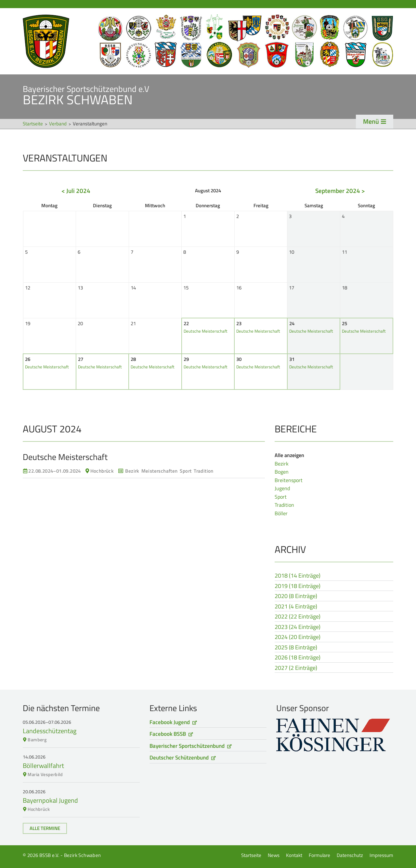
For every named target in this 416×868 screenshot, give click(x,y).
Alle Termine (45, 828)
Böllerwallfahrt (43, 766)
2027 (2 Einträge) (296, 668)
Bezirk (282, 464)
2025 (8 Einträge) (296, 648)
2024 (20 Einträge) (298, 637)
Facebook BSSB (168, 734)
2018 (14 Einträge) (298, 576)
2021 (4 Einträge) (296, 607)
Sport (281, 497)
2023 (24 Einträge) (298, 627)
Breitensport (289, 480)
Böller (281, 513)
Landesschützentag (50, 731)
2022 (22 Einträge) (298, 617)
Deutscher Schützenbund (179, 758)
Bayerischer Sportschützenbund (187, 746)
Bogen (282, 472)
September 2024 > (340, 191)
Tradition (284, 505)
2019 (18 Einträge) (298, 586)
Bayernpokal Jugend (50, 800)
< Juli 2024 (76, 191)
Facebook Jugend (170, 722)
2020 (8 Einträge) (296, 596)
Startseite (208, 41)
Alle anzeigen (289, 455)
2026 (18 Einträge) (298, 658)
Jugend (282, 488)
